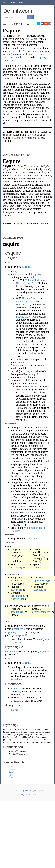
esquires (27, 267)
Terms (34, 795)
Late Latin (7, 737)
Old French (11, 651)
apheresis (23, 743)
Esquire (12, 767)
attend (40, 639)
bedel (36, 539)
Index (21, 3)
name (22, 362)
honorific (19, 359)
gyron (28, 670)
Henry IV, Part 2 (25, 283)
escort (18, 642)
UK (11, 751)
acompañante (39, 612)
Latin (38, 737)
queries (15, 710)
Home (6, 3)
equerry (38, 743)
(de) (22, 599)
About (28, 795)
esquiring (11, 632)
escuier (26, 729)
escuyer (20, 729)
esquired (21, 635)
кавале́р (15, 612)
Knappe (15, 599)
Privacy (22, 795)
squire (26, 371)
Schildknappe (18, 596)
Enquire (12, 772)
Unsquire (12, 777)
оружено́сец (41, 581)
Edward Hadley (24, 301)
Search (14, 3)
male (15, 274)
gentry (38, 274)
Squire (20, 519)
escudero (37, 567)
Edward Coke (23, 317)
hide (32, 740)
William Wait (23, 304)
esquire (15, 688)
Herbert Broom (30, 298)
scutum (43, 737)
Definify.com (23, 791)
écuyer (14, 567)
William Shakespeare (36, 280)
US (10, 754)
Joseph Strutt (30, 386)
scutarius (15, 737)
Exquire (12, 769)
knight (32, 277)
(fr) (20, 567)
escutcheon (17, 679)
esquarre (44, 651)
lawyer (16, 271)
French (20, 732)
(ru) (45, 552)
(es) (49, 612)
